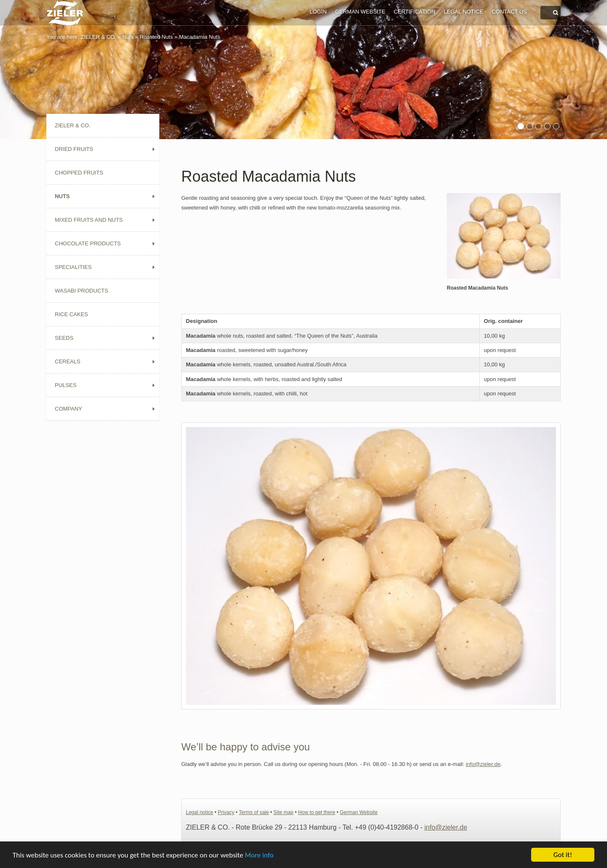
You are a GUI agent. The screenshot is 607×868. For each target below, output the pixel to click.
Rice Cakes (71, 314)
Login (318, 12)
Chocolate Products (88, 243)
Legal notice (464, 12)
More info (259, 856)
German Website (360, 12)
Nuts (128, 37)
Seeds (64, 338)
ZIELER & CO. (98, 37)
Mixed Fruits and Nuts (89, 220)
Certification (414, 12)
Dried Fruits (74, 149)
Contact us (509, 12)
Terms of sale (254, 812)
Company (68, 409)
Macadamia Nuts (200, 37)
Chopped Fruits (79, 173)
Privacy (226, 812)
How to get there (317, 812)
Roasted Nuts (156, 37)
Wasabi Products (82, 291)
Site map (283, 812)
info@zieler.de (483, 764)
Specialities (73, 267)
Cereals (68, 361)
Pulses (66, 385)
